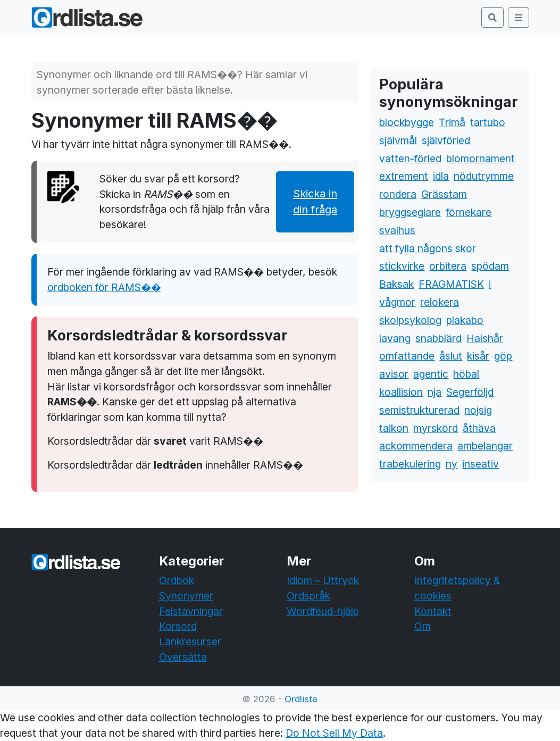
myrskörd (436, 428)
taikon (394, 428)
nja (434, 392)
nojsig (478, 410)
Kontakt (433, 611)
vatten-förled (410, 159)
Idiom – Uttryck (323, 580)
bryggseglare (410, 212)
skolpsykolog (410, 320)
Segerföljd (470, 392)
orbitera (448, 266)
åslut (451, 356)
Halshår (485, 338)
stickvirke (402, 266)
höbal (466, 374)
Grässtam (444, 194)
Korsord (178, 626)
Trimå (452, 122)
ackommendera (416, 446)
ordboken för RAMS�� (104, 287)
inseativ (480, 464)
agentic (431, 374)
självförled (446, 140)
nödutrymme (484, 176)
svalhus (397, 230)
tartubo (488, 122)
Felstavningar (191, 611)
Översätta (183, 657)
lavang (395, 338)
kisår (478, 356)
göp (503, 356)
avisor (394, 374)
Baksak (396, 284)
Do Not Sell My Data (334, 733)
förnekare (469, 212)
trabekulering (410, 464)
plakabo (465, 320)
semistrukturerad (419, 410)
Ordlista (301, 699)
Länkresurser (190, 642)
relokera (440, 302)
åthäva (479, 428)
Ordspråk (308, 596)
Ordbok (177, 580)
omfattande (407, 356)
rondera (398, 194)
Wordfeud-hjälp (323, 611)
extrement (404, 176)
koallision (401, 392)
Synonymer (186, 596)
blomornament (480, 159)
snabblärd (438, 338)
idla (441, 176)
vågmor (397, 302)
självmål (398, 140)
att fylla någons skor (428, 248)
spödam (490, 266)
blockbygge (407, 122)
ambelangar (485, 446)
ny (452, 464)
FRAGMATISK (451, 284)
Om (423, 626)
